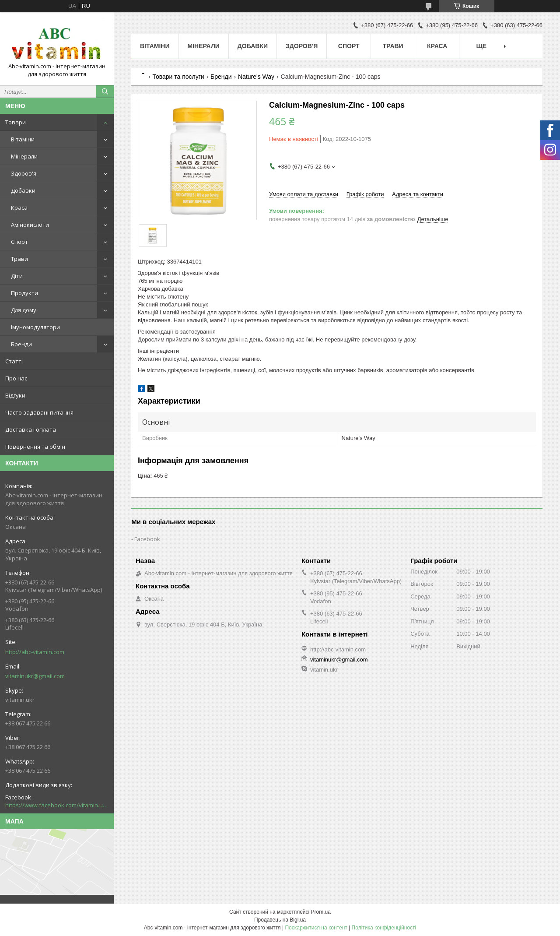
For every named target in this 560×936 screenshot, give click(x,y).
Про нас (16, 378)
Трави (19, 259)
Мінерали (24, 156)
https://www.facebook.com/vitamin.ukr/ (57, 805)
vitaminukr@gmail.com (35, 676)
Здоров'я (24, 173)
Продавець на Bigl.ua (280, 920)
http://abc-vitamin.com (35, 652)
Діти (17, 276)
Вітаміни (23, 139)
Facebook (147, 539)
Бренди (21, 344)
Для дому (24, 310)
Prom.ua (321, 912)
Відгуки (15, 395)
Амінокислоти (30, 225)
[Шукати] (105, 91)
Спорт (19, 242)
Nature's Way (256, 77)
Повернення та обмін (35, 447)
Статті (14, 361)
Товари (16, 122)
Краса (19, 208)
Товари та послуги (178, 77)
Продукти (24, 293)
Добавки (23, 190)
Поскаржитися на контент (316, 928)
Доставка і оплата (31, 429)
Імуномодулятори (35, 327)
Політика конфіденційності (384, 928)
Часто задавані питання (39, 412)
